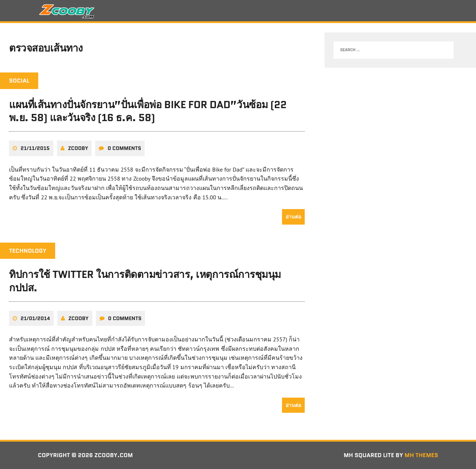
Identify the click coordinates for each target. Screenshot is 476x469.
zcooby (78, 148)
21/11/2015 (35, 148)
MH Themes (421, 455)
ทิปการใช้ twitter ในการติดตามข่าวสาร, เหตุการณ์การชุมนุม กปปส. (145, 281)
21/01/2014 (35, 318)
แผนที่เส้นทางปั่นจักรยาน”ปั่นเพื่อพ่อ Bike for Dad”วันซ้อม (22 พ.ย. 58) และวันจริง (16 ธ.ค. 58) (148, 111)
